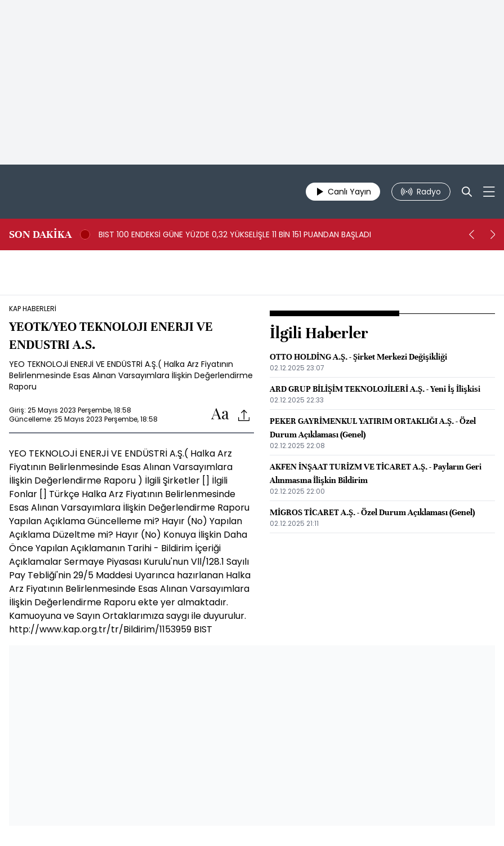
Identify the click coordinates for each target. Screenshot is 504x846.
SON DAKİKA (40, 234)
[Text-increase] (220, 415)
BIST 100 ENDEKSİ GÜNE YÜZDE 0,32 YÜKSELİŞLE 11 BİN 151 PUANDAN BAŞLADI (235, 234)
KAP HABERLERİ (33, 309)
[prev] (471, 234)
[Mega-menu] (489, 192)
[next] (493, 234)
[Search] (467, 192)
